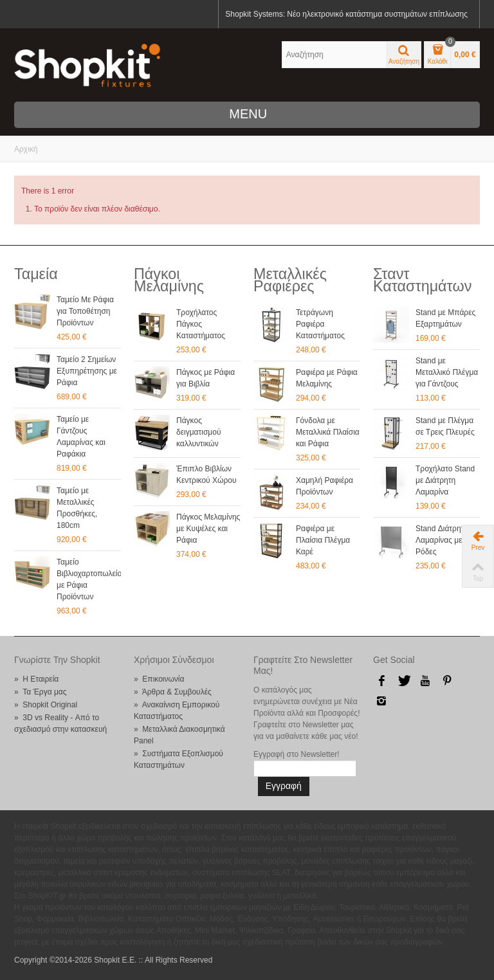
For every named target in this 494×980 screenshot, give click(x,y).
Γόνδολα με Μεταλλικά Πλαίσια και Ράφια (328, 432)
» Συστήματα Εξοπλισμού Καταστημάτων (178, 759)
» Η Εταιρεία (36, 679)
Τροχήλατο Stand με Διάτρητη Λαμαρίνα (445, 480)
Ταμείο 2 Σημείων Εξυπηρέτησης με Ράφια (87, 371)
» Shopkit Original (46, 705)
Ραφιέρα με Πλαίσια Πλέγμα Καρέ (323, 540)
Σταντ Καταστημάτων (422, 280)
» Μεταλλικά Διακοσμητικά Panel (179, 735)
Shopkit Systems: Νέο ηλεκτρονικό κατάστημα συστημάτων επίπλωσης (346, 14)
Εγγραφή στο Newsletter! (297, 754)
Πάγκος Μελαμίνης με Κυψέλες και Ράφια (208, 529)
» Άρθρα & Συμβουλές (173, 692)
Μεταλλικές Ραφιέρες (290, 280)
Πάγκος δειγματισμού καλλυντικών (199, 432)
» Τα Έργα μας (41, 692)
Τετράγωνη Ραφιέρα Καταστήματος (320, 324)
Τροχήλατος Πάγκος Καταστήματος (201, 324)
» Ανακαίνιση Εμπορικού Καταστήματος (177, 711)
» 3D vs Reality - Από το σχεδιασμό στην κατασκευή (60, 723)
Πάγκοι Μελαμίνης (169, 280)
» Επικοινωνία (159, 679)
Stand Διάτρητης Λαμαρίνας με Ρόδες (444, 540)
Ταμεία (36, 274)
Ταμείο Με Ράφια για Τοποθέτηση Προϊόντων (85, 311)
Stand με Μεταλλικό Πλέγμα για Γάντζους (447, 372)
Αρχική (26, 149)
